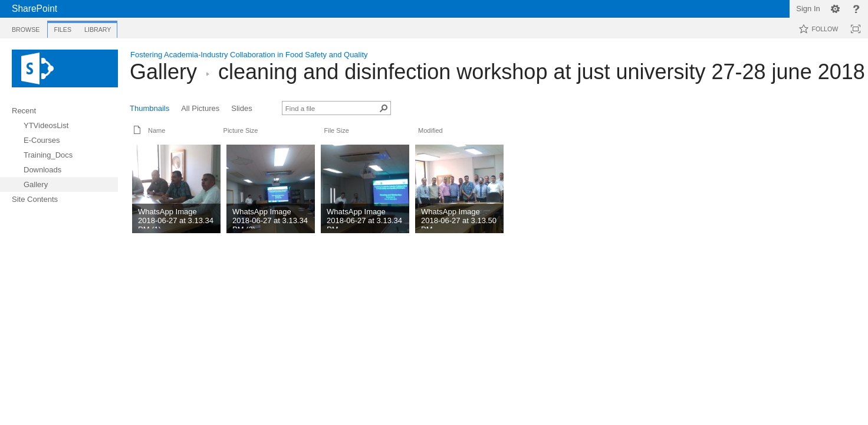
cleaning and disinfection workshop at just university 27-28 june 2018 (542, 72)
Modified (430, 130)
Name (157, 130)
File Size (336, 130)
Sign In (808, 9)
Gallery (163, 72)
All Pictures (200, 108)
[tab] (26, 27)
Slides (241, 108)
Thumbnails (149, 108)
